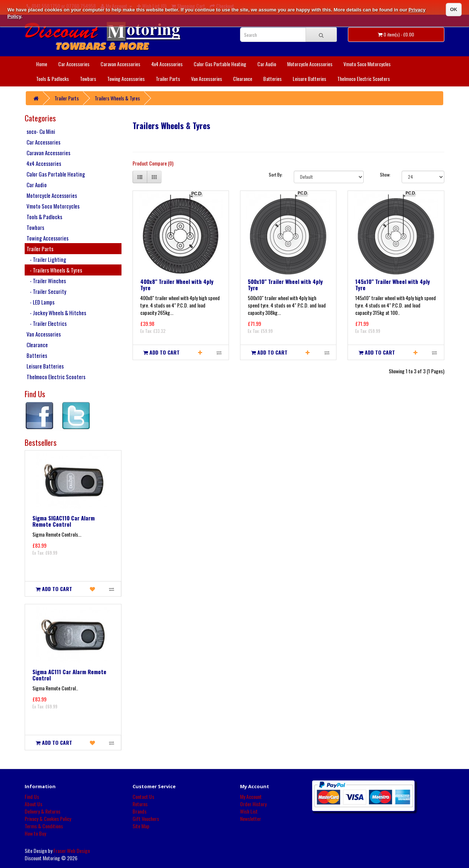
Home (42, 64)
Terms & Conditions (44, 826)
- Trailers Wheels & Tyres (54, 270)
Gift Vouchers (146, 819)
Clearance (243, 79)
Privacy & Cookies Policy (48, 819)
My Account (251, 796)
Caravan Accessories (120, 64)
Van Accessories (207, 79)
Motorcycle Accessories (310, 64)
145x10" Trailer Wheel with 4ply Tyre (393, 284)
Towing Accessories (126, 79)
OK (454, 9)
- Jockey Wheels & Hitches (56, 313)
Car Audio (267, 64)
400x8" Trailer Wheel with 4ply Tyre (177, 284)
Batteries (272, 79)
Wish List (249, 811)
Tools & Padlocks (52, 79)
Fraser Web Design (72, 851)
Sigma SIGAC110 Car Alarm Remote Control (64, 521)
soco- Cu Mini (41, 131)
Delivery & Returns (43, 811)
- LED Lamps (40, 302)
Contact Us (143, 796)
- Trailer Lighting (46, 259)
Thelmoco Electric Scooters (364, 79)
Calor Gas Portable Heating (220, 64)
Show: (385, 175)
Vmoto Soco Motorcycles (367, 64)
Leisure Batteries (309, 79)
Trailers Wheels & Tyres (117, 98)
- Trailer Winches (46, 281)
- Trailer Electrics (47, 323)
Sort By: (276, 175)
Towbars (88, 79)
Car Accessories (74, 64)
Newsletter (251, 819)
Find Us (32, 796)
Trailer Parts (168, 79)
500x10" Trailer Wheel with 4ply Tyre (285, 284)
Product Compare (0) (153, 163)
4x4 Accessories (167, 64)
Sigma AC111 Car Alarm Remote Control (69, 675)
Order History (253, 804)
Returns (140, 804)
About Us (33, 804)
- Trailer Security (46, 291)
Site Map (141, 826)
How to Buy (35, 833)
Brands (140, 811)
